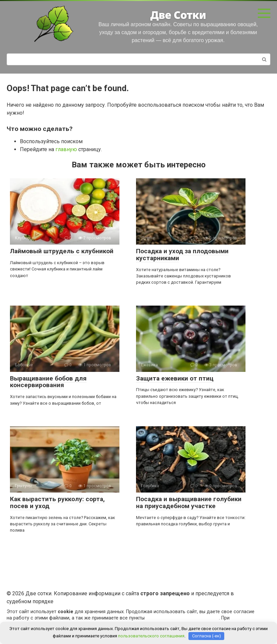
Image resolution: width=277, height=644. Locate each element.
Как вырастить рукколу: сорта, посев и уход (57, 502)
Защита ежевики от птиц (175, 378)
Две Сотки (178, 15)
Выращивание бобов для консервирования (48, 382)
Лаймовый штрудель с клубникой (62, 251)
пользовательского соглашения (182, 618)
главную (66, 149)
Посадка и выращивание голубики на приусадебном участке (189, 502)
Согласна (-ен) (207, 636)
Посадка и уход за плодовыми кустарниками (182, 255)
